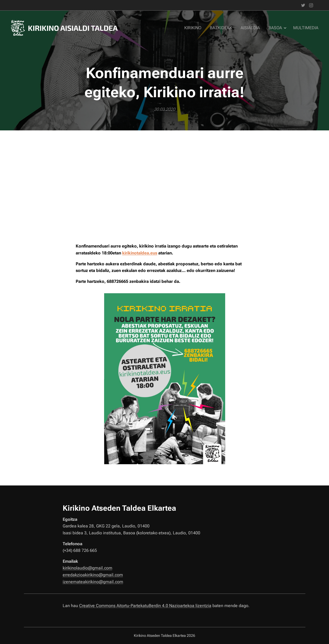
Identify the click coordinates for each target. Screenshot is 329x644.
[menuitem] (198, 28)
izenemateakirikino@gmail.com (93, 581)
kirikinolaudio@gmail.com (87, 568)
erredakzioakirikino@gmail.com (93, 575)
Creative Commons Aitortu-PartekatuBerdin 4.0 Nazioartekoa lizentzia (145, 606)
